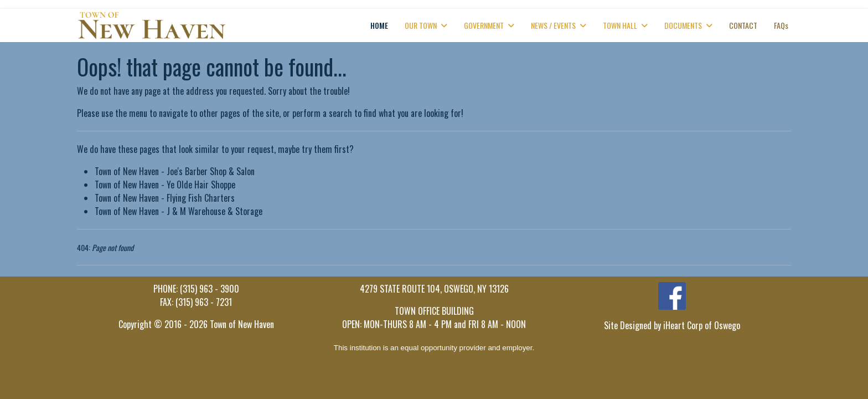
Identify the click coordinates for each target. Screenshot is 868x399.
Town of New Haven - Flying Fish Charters (165, 198)
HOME (379, 25)
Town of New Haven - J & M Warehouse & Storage (179, 211)
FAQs (781, 25)
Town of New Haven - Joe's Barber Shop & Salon (175, 171)
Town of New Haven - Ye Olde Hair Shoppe (165, 185)
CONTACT (743, 25)
